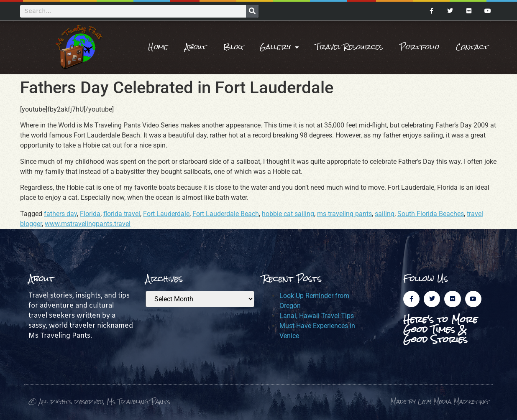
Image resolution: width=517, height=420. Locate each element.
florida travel (122, 214)
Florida (90, 214)
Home (158, 47)
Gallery (279, 47)
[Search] (252, 11)
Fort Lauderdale (166, 214)
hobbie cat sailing (288, 214)
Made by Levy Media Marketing (439, 401)
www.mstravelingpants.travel (88, 224)
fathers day (60, 214)
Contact (472, 47)
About (196, 47)
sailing (385, 214)
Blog (233, 47)
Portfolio (420, 47)
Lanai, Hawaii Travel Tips (317, 316)
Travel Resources (349, 47)
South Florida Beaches (431, 214)
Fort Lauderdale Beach (226, 214)
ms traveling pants (344, 214)
